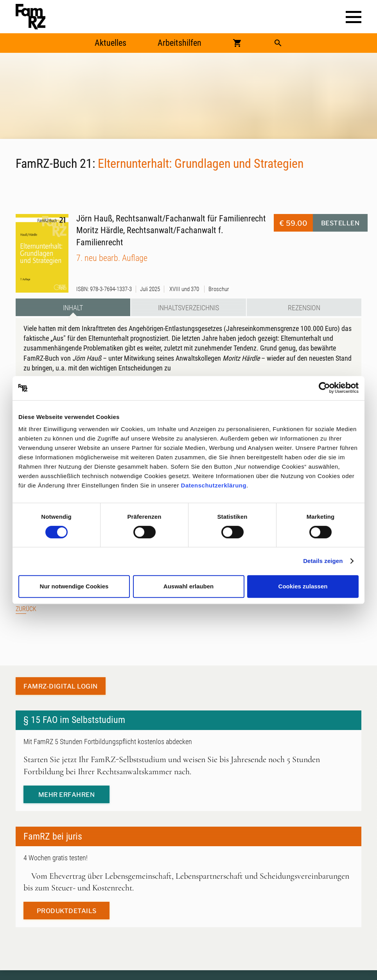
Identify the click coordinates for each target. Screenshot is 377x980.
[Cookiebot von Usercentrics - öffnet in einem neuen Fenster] (324, 388)
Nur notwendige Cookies (74, 586)
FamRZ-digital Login (61, 686)
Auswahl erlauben (188, 586)
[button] (354, 17)
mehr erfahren (67, 795)
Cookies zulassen (303, 586)
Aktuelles (110, 43)
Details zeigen (323, 561)
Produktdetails (67, 911)
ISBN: (83, 289)
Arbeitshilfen (180, 43)
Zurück (26, 609)
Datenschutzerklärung (214, 485)
